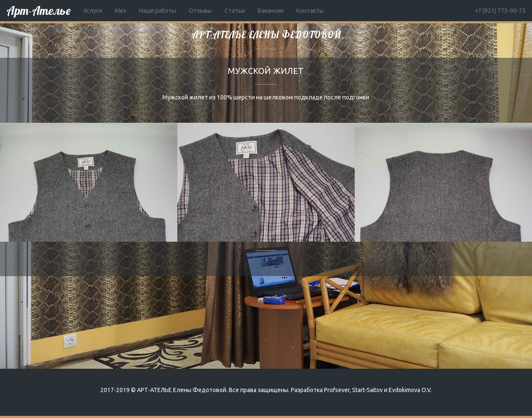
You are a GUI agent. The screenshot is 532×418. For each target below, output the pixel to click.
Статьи (235, 11)
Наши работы (158, 11)
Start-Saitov (367, 390)
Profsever (337, 390)
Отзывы (200, 11)
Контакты (310, 11)
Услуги (93, 11)
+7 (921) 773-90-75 (500, 11)
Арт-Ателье (38, 10)
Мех (121, 11)
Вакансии (271, 11)
